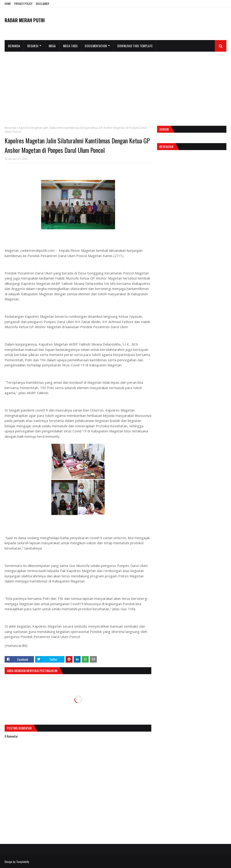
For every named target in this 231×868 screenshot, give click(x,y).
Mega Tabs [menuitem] (70, 46)
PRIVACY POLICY (23, 4)
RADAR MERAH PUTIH (25, 20)
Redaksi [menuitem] (33, 46)
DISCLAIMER (43, 4)
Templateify (23, 862)
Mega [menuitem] (52, 46)
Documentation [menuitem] (96, 46)
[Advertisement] (115, 86)
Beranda (10, 128)
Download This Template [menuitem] (135, 46)
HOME (8, 4)
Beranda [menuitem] (14, 46)
